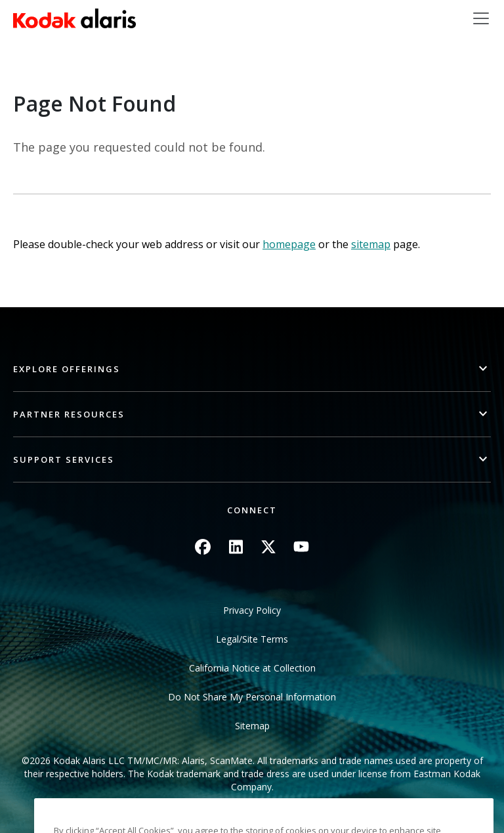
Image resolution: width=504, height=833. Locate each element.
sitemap (371, 244)
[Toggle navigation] (481, 18)
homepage (289, 244)
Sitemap (252, 726)
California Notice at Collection (252, 668)
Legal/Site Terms (252, 639)
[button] (252, 369)
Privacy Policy (252, 610)
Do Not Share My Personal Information (252, 697)
